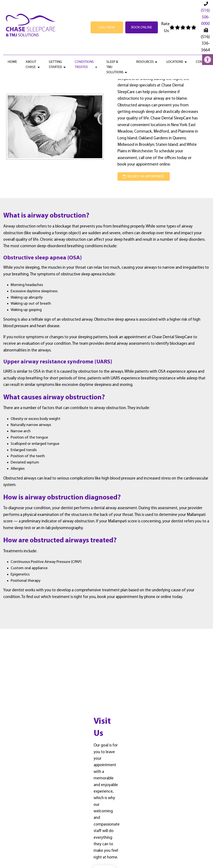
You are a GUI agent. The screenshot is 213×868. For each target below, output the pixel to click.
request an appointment (144, 176)
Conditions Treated (84, 65)
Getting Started (55, 65)
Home (12, 62)
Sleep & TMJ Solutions (115, 67)
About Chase (31, 65)
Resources (145, 62)
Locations (175, 62)
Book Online (142, 28)
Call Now (107, 28)
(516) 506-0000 (205, 17)
